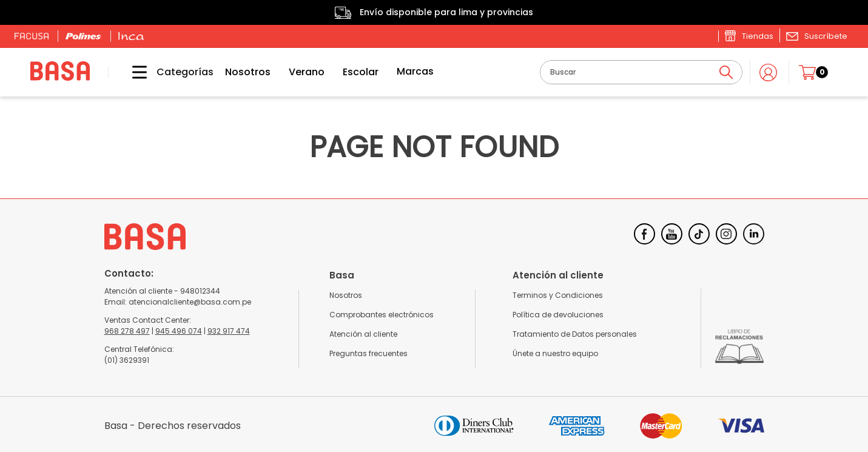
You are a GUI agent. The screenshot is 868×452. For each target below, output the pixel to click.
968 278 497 (127, 331)
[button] (816, 36)
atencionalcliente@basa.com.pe (190, 302)
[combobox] (641, 72)
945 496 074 (179, 331)
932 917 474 (229, 331)
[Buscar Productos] (726, 72)
